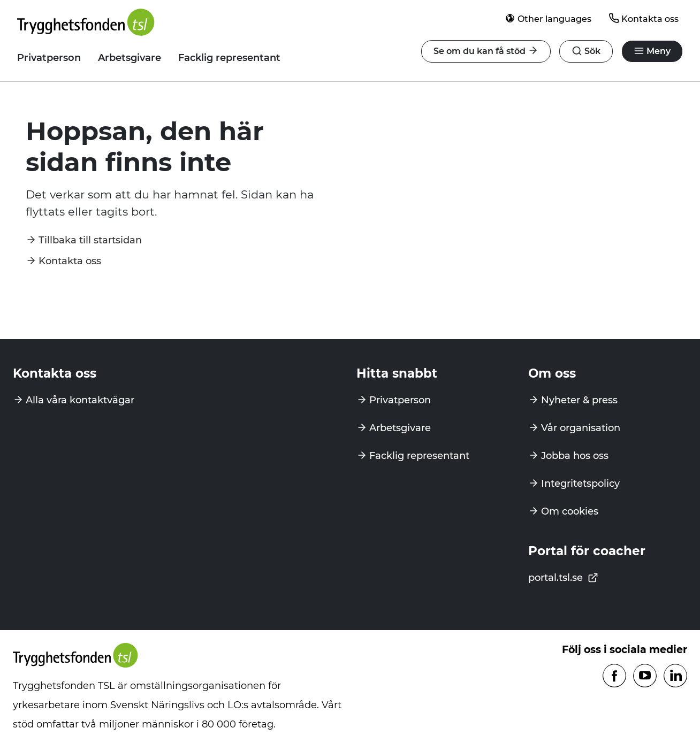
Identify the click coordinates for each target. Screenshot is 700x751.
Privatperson (49, 58)
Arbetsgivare (130, 58)
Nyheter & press (579, 400)
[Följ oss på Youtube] (645, 676)
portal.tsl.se (563, 578)
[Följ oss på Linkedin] (675, 676)
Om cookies (570, 511)
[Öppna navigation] (586, 51)
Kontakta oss (644, 18)
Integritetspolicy (580, 484)
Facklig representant (229, 58)
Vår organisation (581, 428)
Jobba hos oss (575, 456)
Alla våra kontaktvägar (80, 400)
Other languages (548, 18)
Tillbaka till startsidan (90, 240)
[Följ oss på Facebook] (614, 676)
